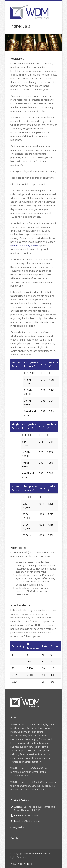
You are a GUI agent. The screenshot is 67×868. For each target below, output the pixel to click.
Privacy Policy (17, 827)
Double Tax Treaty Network (25, 246)
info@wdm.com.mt (31, 821)
